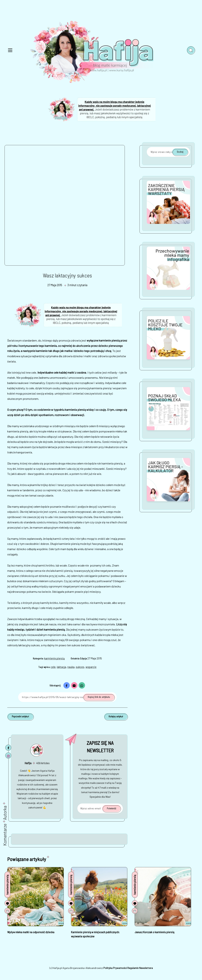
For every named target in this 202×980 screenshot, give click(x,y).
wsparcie (91, 667)
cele (53, 667)
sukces (80, 667)
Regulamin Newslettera (140, 968)
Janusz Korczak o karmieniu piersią (154, 932)
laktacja (61, 667)
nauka (71, 667)
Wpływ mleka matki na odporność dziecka (31, 932)
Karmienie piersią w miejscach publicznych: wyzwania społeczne (95, 934)
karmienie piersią (54, 658)
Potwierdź (111, 808)
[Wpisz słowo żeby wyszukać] (168, 152)
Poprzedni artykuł (20, 716)
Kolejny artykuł (116, 716)
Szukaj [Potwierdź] (180, 152)
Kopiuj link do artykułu (99, 697)
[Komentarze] (7, 903)
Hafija (28, 763)
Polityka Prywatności (115, 968)
